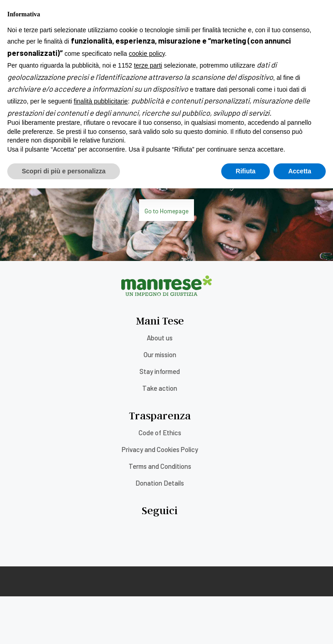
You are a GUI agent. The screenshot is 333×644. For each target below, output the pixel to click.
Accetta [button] (300, 626)
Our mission (160, 354)
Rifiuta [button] (246, 626)
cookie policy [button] (147, 509)
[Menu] (7, 18)
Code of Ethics (160, 433)
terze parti (148, 521)
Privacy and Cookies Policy (160, 449)
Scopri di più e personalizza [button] (64, 626)
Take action (160, 388)
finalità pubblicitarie (101, 557)
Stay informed (160, 371)
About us (160, 338)
